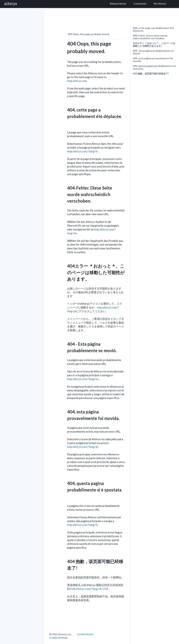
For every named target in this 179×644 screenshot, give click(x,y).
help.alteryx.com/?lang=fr (82, 151)
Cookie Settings (58, 638)
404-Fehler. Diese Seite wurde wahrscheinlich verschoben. (150, 37)
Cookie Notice (85, 634)
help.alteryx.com (77, 81)
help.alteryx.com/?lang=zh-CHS (89, 589)
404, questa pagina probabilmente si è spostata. (155, 67)
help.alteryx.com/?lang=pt (83, 447)
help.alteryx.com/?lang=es (83, 379)
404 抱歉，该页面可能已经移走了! (151, 74)
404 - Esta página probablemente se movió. (153, 52)
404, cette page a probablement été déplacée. (153, 29)
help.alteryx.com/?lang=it (82, 525)
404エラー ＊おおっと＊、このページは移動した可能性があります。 (154, 45)
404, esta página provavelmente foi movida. (153, 60)
